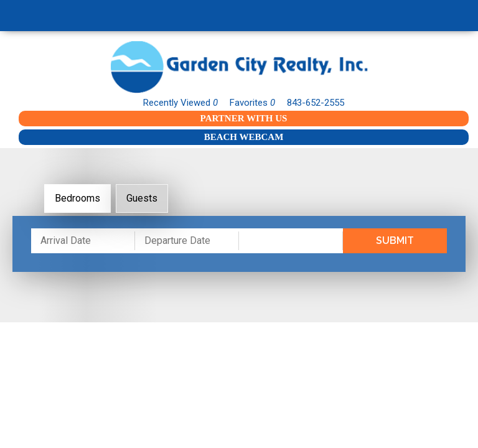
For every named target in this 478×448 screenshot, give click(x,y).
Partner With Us (244, 118)
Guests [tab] (142, 198)
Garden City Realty (239, 67)
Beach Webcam (244, 137)
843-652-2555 (316, 103)
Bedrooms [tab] (77, 198)
